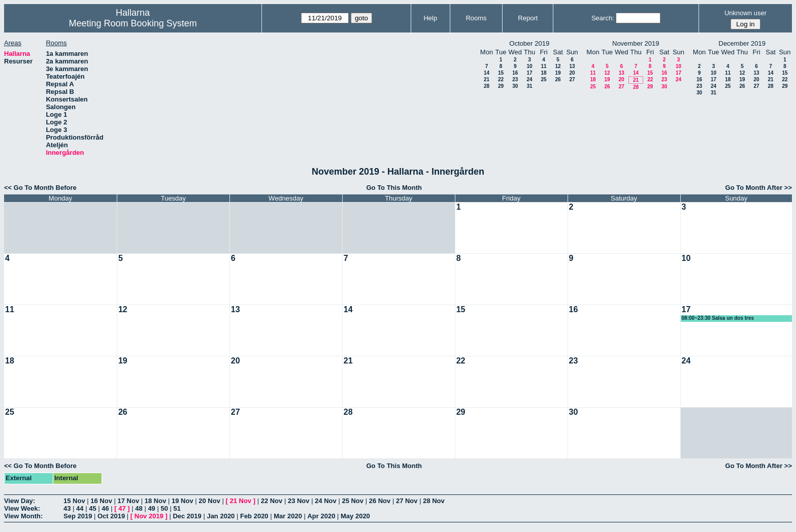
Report (528, 18)
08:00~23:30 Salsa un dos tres (718, 318)
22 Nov (272, 501)
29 (501, 86)
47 (122, 508)
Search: (603, 18)
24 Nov (326, 501)
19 (558, 73)
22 (501, 79)
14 (487, 73)
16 (515, 73)
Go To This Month (394, 188)
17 (529, 73)
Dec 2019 (187, 516)
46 (105, 508)
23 (515, 79)
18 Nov (156, 501)
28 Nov (434, 501)
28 (487, 86)
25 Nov (353, 501)
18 (543, 73)
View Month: (23, 516)
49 (151, 508)
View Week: (22, 508)
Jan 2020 (221, 516)
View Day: (20, 501)
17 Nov (129, 501)
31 (529, 86)
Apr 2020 (321, 516)
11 (543, 66)
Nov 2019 (149, 516)
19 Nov (183, 501)
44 (80, 508)
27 (572, 79)
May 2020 (355, 516)
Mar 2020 (288, 516)
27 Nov (407, 501)
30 (515, 86)
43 (67, 508)
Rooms (476, 18)
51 (177, 508)
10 (529, 66)
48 (139, 508)
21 (487, 79)
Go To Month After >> (759, 188)
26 (558, 79)
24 (529, 79)
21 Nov (240, 501)
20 (572, 73)
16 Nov (101, 501)
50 (164, 508)
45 (92, 508)
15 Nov (74, 501)
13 (572, 66)
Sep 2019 (78, 516)
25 (543, 79)
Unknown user (745, 13)
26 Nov (380, 501)
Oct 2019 (111, 516)
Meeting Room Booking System (133, 23)
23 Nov (299, 501)
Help (430, 18)
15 (501, 73)
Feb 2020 (254, 516)
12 (558, 66)
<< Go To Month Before (40, 188)
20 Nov (209, 501)
